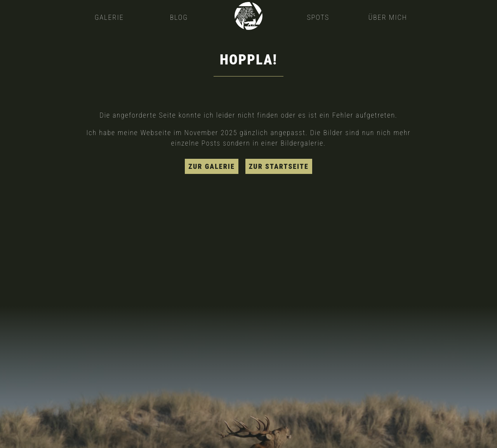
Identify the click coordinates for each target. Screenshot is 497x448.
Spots (318, 17)
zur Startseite (279, 166)
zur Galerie (211, 166)
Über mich (388, 17)
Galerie (109, 17)
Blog (179, 17)
